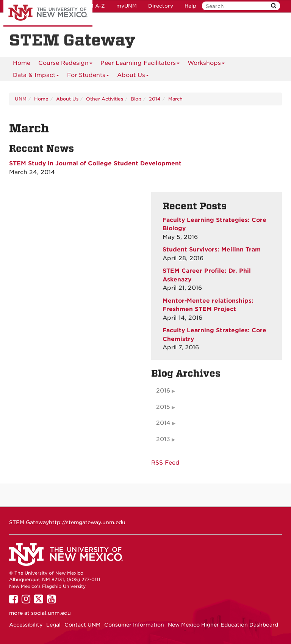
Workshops (206, 64)
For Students (88, 76)
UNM (21, 99)
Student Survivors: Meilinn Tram (212, 250)
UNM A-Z (93, 6)
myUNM (127, 6)
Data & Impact (36, 76)
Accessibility (26, 625)
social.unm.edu (51, 613)
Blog (136, 99)
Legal (53, 625)
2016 (163, 391)
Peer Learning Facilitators (140, 64)
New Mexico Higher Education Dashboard (223, 625)
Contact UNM (82, 625)
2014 (155, 99)
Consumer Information (134, 625)
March (175, 99)
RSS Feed (165, 463)
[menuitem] (22, 63)
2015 (163, 407)
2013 (163, 439)
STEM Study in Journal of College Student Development (95, 163)
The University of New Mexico (48, 13)
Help (190, 6)
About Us (133, 76)
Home (22, 63)
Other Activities (105, 99)
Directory (161, 6)
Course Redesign (65, 64)
